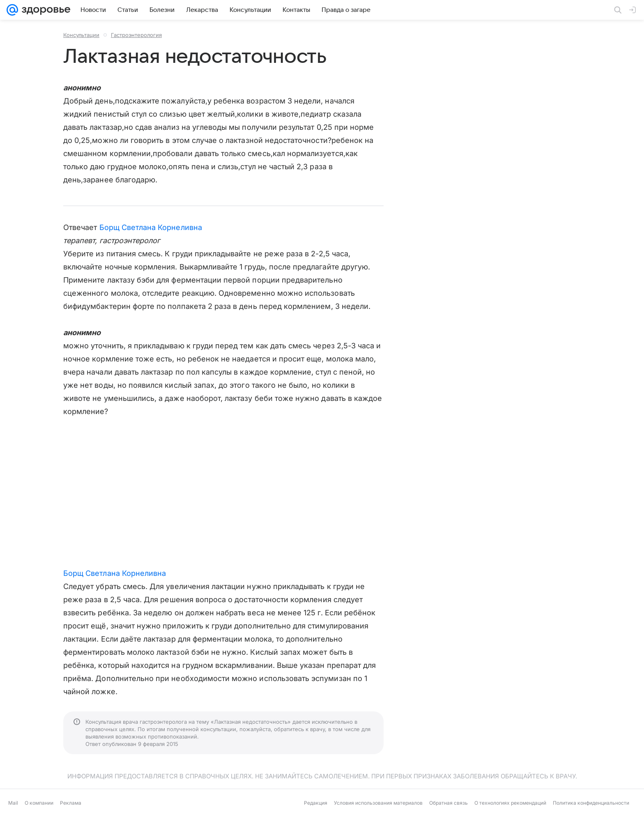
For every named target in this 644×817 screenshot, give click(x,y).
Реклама (71, 803)
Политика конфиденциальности (591, 803)
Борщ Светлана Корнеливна (151, 227)
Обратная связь (448, 803)
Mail (13, 803)
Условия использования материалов (378, 803)
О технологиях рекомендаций (510, 803)
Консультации (81, 35)
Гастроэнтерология (136, 35)
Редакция (316, 803)
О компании (39, 803)
